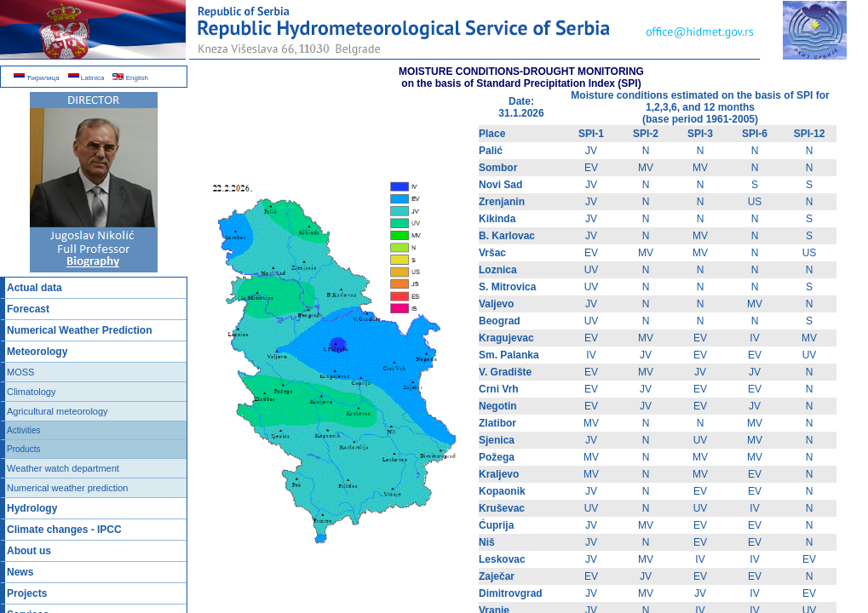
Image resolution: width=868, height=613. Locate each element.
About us (29, 551)
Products (23, 449)
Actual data (34, 288)
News (20, 572)
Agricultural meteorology (57, 411)
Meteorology (37, 352)
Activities (23, 430)
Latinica (86, 78)
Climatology (31, 392)
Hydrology (32, 508)
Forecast (28, 309)
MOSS (20, 372)
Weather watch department (63, 468)
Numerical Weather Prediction (80, 330)
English (130, 78)
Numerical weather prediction (67, 488)
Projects (27, 593)
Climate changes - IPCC (64, 530)
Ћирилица (37, 78)
